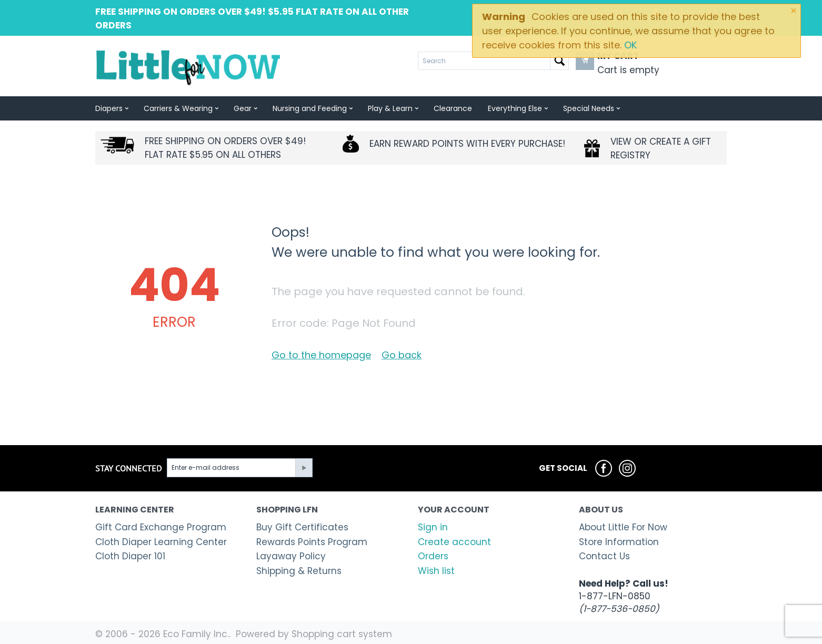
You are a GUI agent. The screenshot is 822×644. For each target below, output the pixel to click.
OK (630, 45)
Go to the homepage (321, 355)
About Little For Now (623, 527)
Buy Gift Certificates (302, 527)
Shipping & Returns (299, 571)
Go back (402, 355)
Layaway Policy (291, 556)
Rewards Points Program (312, 542)
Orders (433, 556)
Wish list (436, 571)
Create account (454, 542)
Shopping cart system (342, 634)
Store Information (619, 542)
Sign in (433, 527)
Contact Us (604, 556)
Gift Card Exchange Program (161, 527)
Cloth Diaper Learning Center (161, 542)
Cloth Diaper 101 (130, 556)
